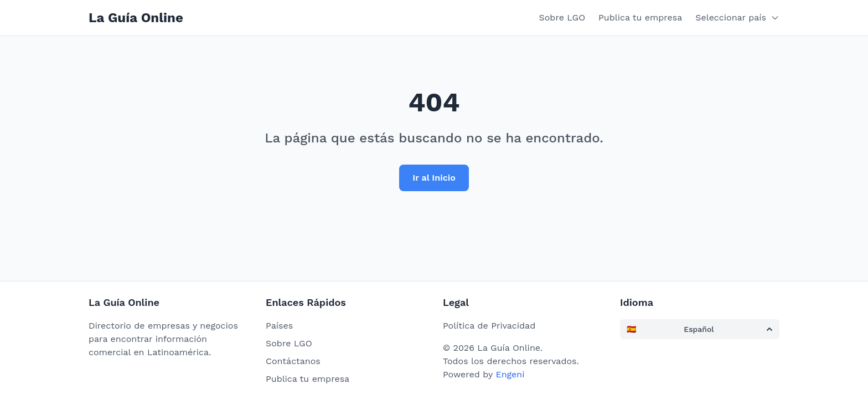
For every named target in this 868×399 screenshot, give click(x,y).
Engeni (510, 374)
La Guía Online (136, 18)
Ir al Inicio (434, 178)
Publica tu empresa (640, 17)
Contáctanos (293, 361)
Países (279, 326)
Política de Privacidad (489, 326)
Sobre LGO (562, 17)
